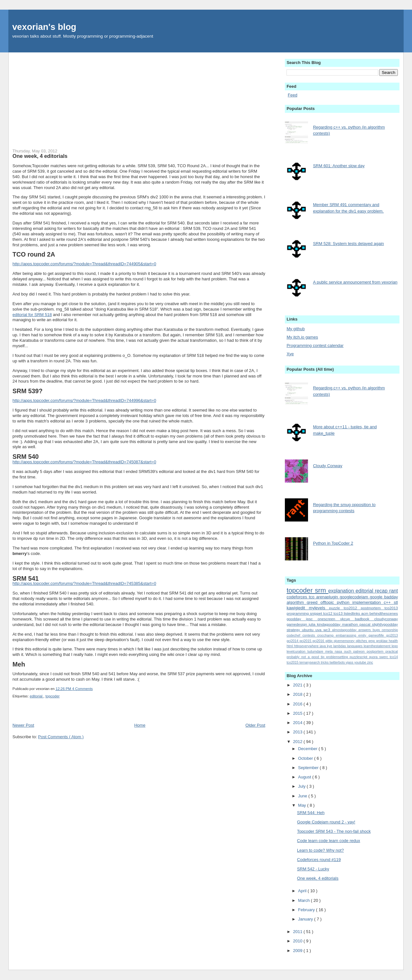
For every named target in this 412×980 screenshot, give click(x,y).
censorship (390, 630)
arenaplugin (328, 597)
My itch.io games (302, 337)
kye (330, 646)
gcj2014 (293, 641)
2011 (298, 932)
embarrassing (347, 635)
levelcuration (297, 652)
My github (295, 329)
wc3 (328, 630)
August (305, 777)
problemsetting (338, 657)
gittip (330, 641)
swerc (384, 657)
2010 (298, 941)
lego (395, 646)
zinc (370, 662)
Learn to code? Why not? (320, 850)
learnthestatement (378, 646)
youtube (361, 662)
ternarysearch (310, 662)
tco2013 (391, 608)
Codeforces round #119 (319, 860)
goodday (296, 619)
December (308, 749)
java (323, 646)
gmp (372, 641)
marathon (351, 624)
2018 (298, 694)
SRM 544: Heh (311, 813)
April (303, 891)
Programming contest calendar (315, 345)
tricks (325, 662)
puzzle (336, 608)
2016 (298, 704)
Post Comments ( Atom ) (61, 737)
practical (392, 652)
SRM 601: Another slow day (339, 166)
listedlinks (352, 613)
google (377, 597)
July (302, 786)
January (306, 919)
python (345, 602)
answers (365, 630)
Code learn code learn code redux (329, 841)
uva (319, 630)
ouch (349, 652)
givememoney (345, 641)
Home (140, 725)
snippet (317, 613)
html (290, 646)
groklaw (382, 641)
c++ (389, 602)
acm (365, 613)
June (303, 796)
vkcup (348, 619)
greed (314, 602)
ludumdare (316, 652)
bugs (377, 630)
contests (310, 635)
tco (312, 597)
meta (330, 652)
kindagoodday (330, 624)
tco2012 (352, 608)
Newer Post (23, 725)
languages (355, 646)
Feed (293, 95)
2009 (298, 951)
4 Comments (82, 689)
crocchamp (326, 635)
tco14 (394, 657)
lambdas (340, 646)
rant (393, 591)
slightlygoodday (385, 624)
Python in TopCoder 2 (333, 543)
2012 (298, 742)
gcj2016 (319, 641)
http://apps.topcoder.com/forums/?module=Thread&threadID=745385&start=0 (84, 583)
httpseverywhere (307, 646)
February (307, 910)
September (309, 768)
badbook (365, 619)
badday (391, 597)
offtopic (329, 602)
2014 (298, 723)
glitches (362, 641)
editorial (37, 696)
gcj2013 (392, 635)
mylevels (319, 608)
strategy (294, 630)
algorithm (297, 602)
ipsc (312, 619)
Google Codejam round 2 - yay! (326, 822)
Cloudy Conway (328, 466)
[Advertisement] (139, 97)
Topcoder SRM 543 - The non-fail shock (334, 831)
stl (396, 602)
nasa (339, 652)
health (393, 641)
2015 (298, 713)
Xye (290, 354)
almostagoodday (345, 630)
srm (322, 590)
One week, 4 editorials (40, 156)
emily (363, 635)
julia (313, 624)
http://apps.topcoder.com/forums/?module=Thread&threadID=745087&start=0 (84, 462)
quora (374, 657)
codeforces (298, 597)
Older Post (255, 725)
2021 (298, 685)
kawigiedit (298, 608)
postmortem (373, 608)
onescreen (329, 619)
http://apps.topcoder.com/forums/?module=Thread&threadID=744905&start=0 (84, 264)
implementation (368, 602)
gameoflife (377, 635)
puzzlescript (359, 657)
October (306, 758)
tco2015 (293, 662)
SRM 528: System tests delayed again (348, 244)
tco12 (328, 613)
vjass (350, 662)
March (304, 900)
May (303, 805)
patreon (360, 652)
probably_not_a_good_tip (306, 657)
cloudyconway (386, 619)
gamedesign (298, 624)
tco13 (339, 613)
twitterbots (338, 662)
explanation (342, 591)
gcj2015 (306, 641)
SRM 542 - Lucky (313, 869)
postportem (376, 652)
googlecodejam (355, 597)
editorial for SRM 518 (32, 315)
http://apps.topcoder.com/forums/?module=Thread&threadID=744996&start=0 (84, 400)
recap (382, 591)
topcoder (52, 696)
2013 (298, 732)
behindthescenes (384, 613)
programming (298, 613)
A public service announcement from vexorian (355, 282)
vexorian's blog (44, 27)
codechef (294, 635)
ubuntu (309, 630)
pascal (366, 624)
